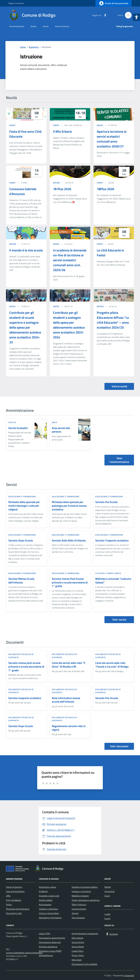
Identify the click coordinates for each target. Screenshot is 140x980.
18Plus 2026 (105, 189)
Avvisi (107, 896)
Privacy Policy (78, 955)
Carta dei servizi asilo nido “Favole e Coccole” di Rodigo (112, 665)
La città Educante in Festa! (110, 253)
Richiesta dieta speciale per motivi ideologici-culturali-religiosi (24, 506)
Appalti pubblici (46, 900)
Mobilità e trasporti (80, 896)
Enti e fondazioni (14, 900)
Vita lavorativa (78, 918)
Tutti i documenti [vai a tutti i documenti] (119, 746)
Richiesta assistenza (48, 947)
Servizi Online (78, 942)
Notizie (108, 887)
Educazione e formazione (22, 496)
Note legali (77, 960)
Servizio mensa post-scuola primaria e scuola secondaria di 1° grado (26, 667)
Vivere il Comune (62, 26)
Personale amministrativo (18, 909)
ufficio (12, 422)
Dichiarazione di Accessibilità (84, 964)
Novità (33, 26)
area (54, 422)
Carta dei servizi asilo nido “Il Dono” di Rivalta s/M (68, 665)
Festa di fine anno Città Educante (25, 134)
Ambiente (43, 891)
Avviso (100, 125)
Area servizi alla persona (61, 430)
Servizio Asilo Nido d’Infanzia (69, 541)
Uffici (8, 896)
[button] (136, 17)
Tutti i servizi (119, 620)
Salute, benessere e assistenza (86, 900)
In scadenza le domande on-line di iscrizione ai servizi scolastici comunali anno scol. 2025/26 (70, 260)
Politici (9, 904)
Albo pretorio (77, 938)
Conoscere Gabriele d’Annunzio (23, 191)
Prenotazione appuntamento (52, 938)
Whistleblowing (46, 955)
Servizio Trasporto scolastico (112, 541)
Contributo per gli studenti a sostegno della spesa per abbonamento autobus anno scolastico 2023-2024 (69, 325)
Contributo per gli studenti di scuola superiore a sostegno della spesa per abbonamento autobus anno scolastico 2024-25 (25, 327)
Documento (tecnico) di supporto (21, 656)
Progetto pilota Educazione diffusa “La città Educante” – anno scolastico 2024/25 (113, 320)
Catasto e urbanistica (48, 909)
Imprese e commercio (81, 891)
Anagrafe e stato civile (49, 896)
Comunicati (110, 891)
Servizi (46, 26)
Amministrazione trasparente (85, 933)
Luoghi (107, 914)
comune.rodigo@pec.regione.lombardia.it (24, 953)
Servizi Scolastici (18, 428)
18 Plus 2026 (62, 189)
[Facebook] (104, 15)
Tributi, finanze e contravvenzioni (79, 907)
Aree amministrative (15, 891)
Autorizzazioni (45, 904)
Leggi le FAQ (45, 933)
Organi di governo (14, 887)
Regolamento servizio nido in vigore (69, 728)
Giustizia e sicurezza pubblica (85, 887)
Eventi (12, 125)
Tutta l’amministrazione (119, 460)
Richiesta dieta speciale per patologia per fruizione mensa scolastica (69, 506)
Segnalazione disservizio (50, 942)
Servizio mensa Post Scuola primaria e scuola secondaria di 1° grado (70, 582)
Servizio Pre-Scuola (107, 698)
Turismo (75, 913)
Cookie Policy (78, 951)
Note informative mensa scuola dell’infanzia (66, 700)
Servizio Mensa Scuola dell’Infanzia (21, 581)
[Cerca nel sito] (128, 15)
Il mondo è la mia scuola (26, 250)
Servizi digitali (78, 947)
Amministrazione (17, 26)
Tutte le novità (119, 386)
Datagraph (129, 975)
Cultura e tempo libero (108, 573)
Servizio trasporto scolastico (25, 698)
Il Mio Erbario (62, 131)
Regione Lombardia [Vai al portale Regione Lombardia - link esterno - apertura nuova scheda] (16, 3)
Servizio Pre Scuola (106, 502)
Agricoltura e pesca (47, 887)
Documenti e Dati (14, 913)
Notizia (56, 183)
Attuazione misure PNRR (50, 951)
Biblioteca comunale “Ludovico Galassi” (113, 581)
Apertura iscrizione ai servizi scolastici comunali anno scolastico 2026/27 (112, 139)
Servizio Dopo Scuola (21, 541)
